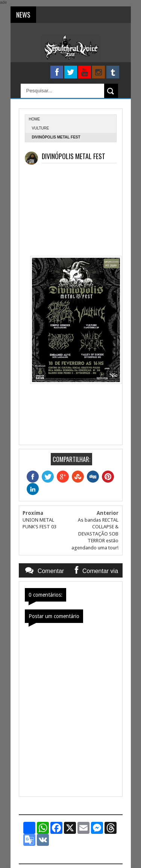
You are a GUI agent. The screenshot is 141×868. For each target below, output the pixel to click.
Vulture (41, 128)
